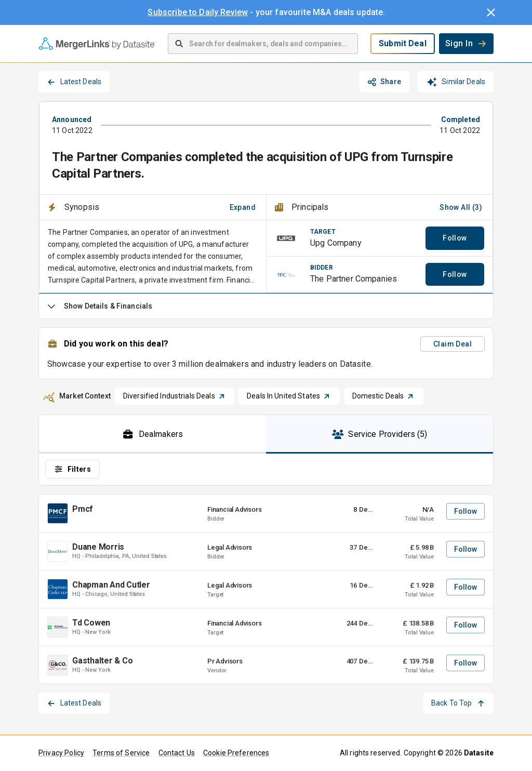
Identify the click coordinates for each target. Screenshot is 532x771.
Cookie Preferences (236, 753)
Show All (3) (461, 207)
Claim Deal (453, 344)
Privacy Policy (61, 753)
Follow (455, 238)
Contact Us (177, 753)
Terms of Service (121, 753)
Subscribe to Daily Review (198, 12)
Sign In (466, 43)
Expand (243, 207)
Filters (72, 469)
